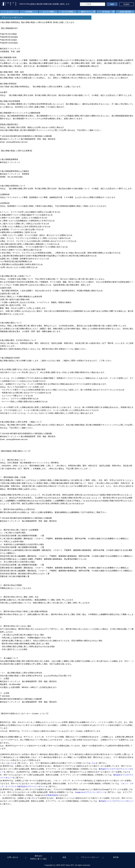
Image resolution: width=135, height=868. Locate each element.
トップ (10, 12)
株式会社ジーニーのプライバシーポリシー (116, 801)
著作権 (116, 857)
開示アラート (87, 12)
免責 (64, 857)
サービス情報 (67, 12)
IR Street (106, 12)
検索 (112, 4)
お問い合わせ (13, 857)
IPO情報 (29, 12)
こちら (12, 763)
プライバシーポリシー (90, 857)
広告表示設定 (51, 795)
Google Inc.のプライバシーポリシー (90, 792)
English (126, 4)
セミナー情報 (48, 12)
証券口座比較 (125, 12)
